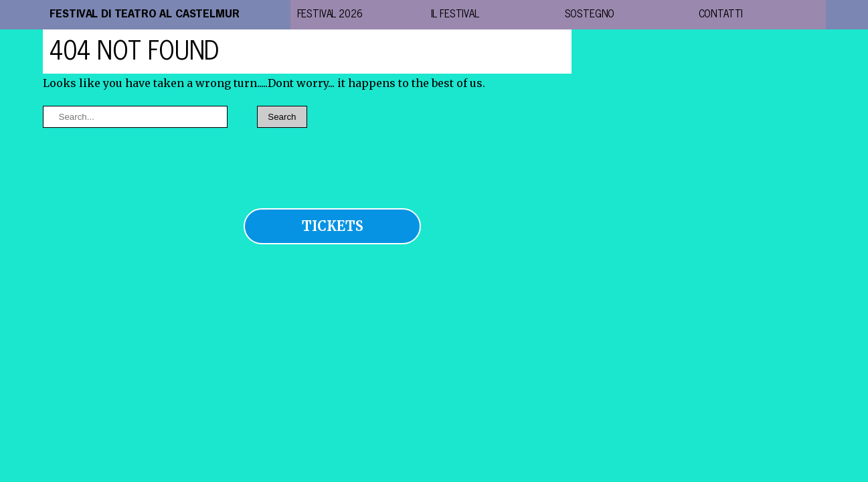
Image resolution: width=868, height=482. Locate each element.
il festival (455, 14)
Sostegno (590, 14)
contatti (721, 14)
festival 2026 (330, 14)
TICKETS (333, 226)
